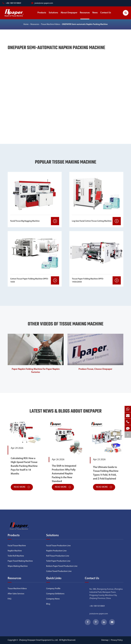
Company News (53, 599)
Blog (48, 604)
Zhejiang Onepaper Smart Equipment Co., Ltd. (39, 640)
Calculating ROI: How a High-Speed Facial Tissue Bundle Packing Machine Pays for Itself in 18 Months (24, 466)
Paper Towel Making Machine (20, 561)
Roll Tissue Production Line (58, 556)
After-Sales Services (16, 594)
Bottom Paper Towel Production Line (62, 566)
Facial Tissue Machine (17, 546)
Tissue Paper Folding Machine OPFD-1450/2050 (88, 280)
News (95, 15)
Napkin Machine (15, 551)
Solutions (53, 15)
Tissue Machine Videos (50, 24)
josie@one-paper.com (42, 3)
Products (42, 15)
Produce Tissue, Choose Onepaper (95, 369)
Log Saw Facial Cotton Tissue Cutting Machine (92, 221)
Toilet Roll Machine (16, 556)
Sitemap (105, 640)
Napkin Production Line (56, 551)
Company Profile (53, 589)
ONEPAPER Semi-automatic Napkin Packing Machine (85, 24)
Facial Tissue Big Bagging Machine (25, 221)
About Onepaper (69, 15)
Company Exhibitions (55, 594)
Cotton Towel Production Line (59, 571)
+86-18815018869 (97, 606)
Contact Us (106, 15)
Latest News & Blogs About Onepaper (66, 411)
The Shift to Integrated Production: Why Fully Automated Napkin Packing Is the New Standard (64, 474)
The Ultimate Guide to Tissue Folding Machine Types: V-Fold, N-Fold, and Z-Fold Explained (106, 473)
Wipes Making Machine (18, 566)
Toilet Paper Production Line (58, 561)
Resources (85, 15)
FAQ (9, 599)
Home (26, 24)
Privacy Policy (117, 640)
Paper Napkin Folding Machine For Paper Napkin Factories (36, 371)
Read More (22, 487)
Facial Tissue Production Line (58, 546)
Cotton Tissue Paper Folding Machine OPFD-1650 (29, 280)
